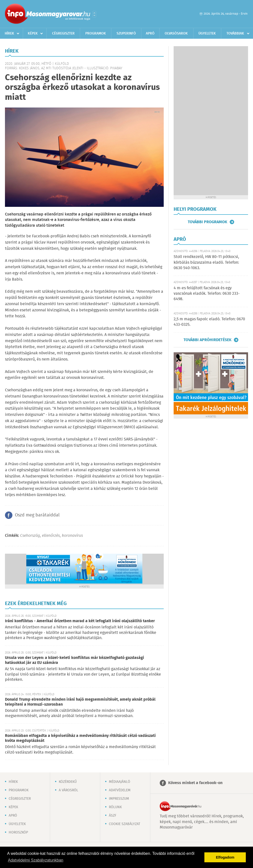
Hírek (9, 34)
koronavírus (72, 536)
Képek (33, 34)
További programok (207, 222)
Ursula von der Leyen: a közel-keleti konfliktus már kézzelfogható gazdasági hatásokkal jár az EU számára (75, 660)
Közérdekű (68, 782)
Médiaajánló (120, 782)
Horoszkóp (18, 832)
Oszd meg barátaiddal (37, 515)
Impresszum (119, 799)
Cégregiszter (63, 34)
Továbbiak (235, 34)
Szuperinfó (126, 34)
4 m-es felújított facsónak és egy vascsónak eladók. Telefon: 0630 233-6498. (207, 294)
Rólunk (115, 807)
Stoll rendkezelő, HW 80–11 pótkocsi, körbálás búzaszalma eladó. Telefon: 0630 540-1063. (206, 262)
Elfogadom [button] (225, 857)
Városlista (94, 14)
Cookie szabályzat (125, 824)
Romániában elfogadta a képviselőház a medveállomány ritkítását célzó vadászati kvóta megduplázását (80, 738)
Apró (150, 34)
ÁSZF (113, 816)
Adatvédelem (120, 790)
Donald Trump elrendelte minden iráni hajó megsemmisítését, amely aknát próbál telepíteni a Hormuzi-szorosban (80, 702)
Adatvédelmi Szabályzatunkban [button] (36, 860)
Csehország (30, 536)
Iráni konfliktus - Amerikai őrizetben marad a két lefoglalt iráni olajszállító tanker (80, 621)
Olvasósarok (176, 34)
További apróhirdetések (207, 340)
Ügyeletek (207, 34)
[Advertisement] (194, 121)
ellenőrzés (51, 536)
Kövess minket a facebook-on (195, 783)
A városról (68, 790)
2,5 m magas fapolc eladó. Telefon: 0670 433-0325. (209, 322)
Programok (96, 34)
